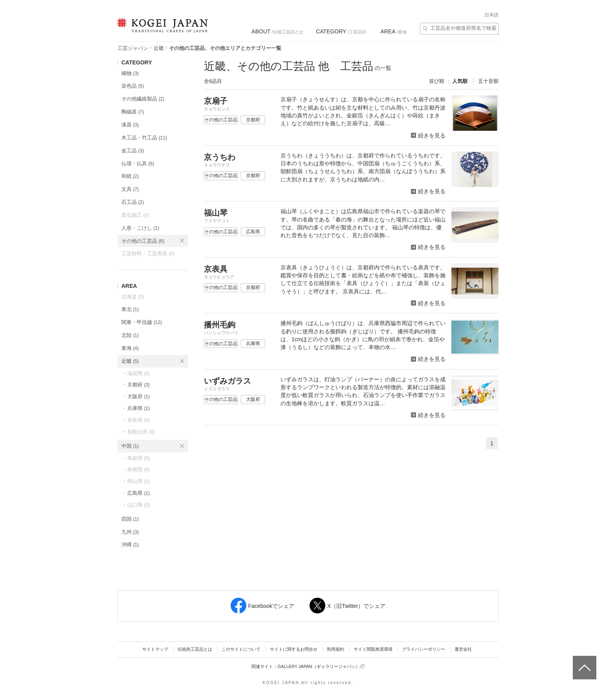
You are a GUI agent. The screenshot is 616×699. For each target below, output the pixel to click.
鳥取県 (138, 458)
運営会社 (463, 649)
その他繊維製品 (143, 99)
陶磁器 (133, 112)
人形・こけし (140, 228)
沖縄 (130, 544)
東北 (130, 309)
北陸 (130, 335)
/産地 (393, 31)
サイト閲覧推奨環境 (373, 649)
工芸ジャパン (133, 48)
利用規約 (335, 649)
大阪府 (138, 396)
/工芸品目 (341, 31)
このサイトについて (241, 649)
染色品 (133, 86)
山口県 (138, 505)
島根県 (138, 469)
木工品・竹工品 (144, 138)
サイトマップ (155, 649)
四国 (130, 519)
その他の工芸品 (143, 241)
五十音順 (488, 81)
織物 (130, 73)
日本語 (491, 15)
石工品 (133, 202)
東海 (130, 348)
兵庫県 (138, 408)
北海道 (133, 297)
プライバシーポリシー (423, 649)
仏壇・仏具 (138, 164)
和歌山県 (141, 432)
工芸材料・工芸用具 (148, 253)
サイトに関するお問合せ (294, 649)
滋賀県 (138, 373)
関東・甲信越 (142, 322)
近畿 (159, 48)
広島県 (138, 493)
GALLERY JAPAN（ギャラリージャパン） (321, 667)
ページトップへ (584, 662)
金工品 (133, 151)
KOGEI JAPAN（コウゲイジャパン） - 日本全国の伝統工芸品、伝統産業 (161, 30)
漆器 (130, 125)
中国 (130, 446)
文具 (130, 189)
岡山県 (138, 481)
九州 (130, 532)
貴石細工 (135, 215)
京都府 (138, 385)
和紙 (130, 176)
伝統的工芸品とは (195, 649)
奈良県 (138, 420)
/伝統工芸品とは (277, 31)
